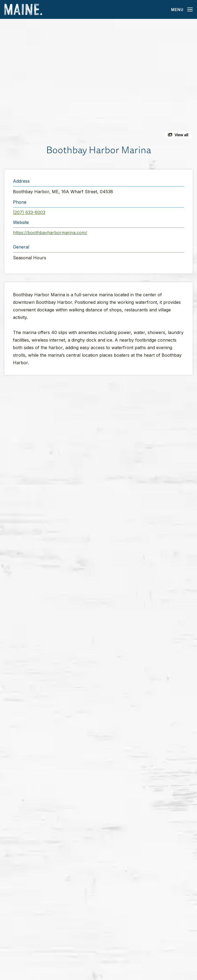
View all (181, 135)
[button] (98, 81)
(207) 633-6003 (29, 212)
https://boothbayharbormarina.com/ (50, 233)
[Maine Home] (23, 10)
